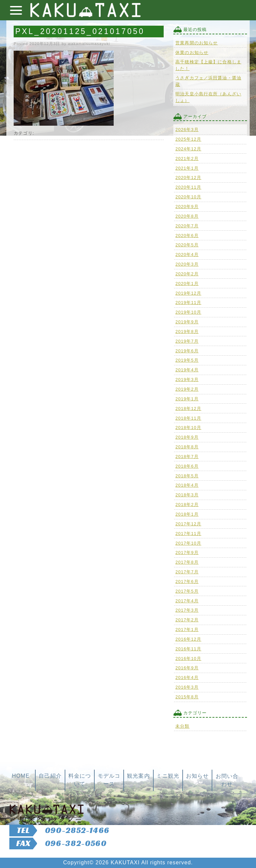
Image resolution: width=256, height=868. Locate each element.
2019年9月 (187, 322)
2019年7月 (187, 341)
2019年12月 (188, 293)
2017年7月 (187, 572)
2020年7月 (187, 226)
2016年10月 (188, 658)
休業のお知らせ (192, 52)
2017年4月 (187, 601)
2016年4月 (187, 677)
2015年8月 (187, 697)
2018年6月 (187, 466)
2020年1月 (187, 283)
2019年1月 (187, 399)
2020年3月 (187, 264)
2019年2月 (187, 389)
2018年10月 (188, 427)
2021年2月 (187, 158)
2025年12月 (188, 139)
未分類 (182, 726)
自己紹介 (50, 776)
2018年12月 (188, 408)
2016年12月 (188, 639)
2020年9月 (187, 206)
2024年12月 (188, 149)
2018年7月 (187, 456)
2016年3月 (187, 687)
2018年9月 (187, 437)
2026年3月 (187, 129)
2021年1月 (187, 168)
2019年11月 (188, 302)
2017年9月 (187, 552)
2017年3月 (187, 610)
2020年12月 (188, 177)
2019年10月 (188, 312)
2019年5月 (187, 360)
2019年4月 (187, 370)
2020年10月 (188, 197)
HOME (21, 776)
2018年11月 (188, 418)
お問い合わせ (227, 780)
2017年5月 (187, 591)
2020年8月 (187, 216)
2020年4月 (187, 254)
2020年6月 (187, 235)
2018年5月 (187, 476)
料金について (80, 780)
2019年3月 (187, 379)
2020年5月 (187, 245)
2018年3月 (187, 495)
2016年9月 (187, 668)
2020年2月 (187, 274)
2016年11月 (188, 649)
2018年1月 (187, 514)
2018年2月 (187, 504)
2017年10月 (188, 543)
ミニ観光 (168, 776)
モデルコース (109, 780)
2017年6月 (187, 581)
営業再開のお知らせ (196, 43)
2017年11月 (188, 533)
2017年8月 (187, 562)
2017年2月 (187, 620)
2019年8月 (187, 331)
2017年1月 (187, 629)
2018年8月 (187, 447)
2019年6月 (187, 351)
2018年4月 (187, 485)
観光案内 (138, 776)
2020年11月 (188, 187)
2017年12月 (188, 524)
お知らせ (197, 776)
